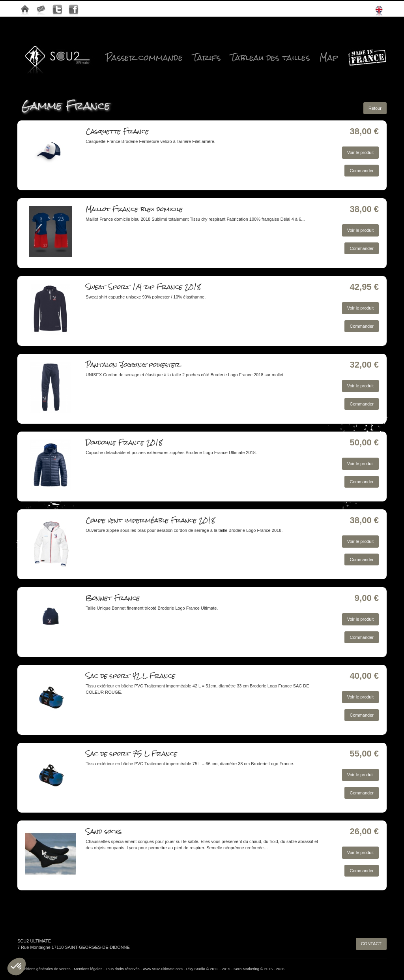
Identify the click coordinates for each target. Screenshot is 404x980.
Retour (375, 108)
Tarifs (207, 58)
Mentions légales (88, 969)
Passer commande (144, 58)
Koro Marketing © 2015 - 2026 (259, 969)
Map (329, 58)
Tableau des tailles (270, 58)
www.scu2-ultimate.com (163, 969)
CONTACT (371, 944)
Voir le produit (360, 152)
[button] (17, 967)
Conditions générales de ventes (44, 969)
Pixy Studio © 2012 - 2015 (208, 969)
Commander (362, 171)
